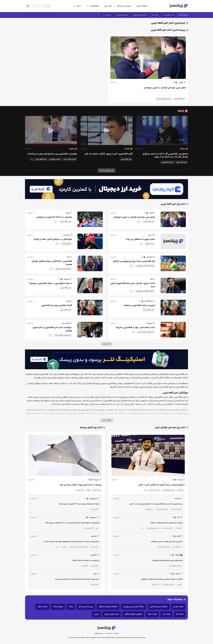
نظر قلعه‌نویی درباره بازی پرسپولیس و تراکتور (134, 261)
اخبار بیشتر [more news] (107, 344)
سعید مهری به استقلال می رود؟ (140, 239)
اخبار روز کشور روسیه (91, 428)
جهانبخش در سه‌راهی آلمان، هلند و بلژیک (53, 239)
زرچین (96, 614)
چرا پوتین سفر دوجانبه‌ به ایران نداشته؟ (86, 560)
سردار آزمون (149, 509)
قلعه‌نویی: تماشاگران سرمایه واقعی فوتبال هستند (52, 263)
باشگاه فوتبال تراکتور (63, 269)
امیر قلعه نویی (179, 99)
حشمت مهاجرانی (55, 159)
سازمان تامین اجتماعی (159, 607)
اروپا (97, 528)
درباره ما (116, 633)
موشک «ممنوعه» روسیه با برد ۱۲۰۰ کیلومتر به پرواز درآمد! (79, 504)
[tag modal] (32, 159)
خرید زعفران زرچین (112, 614)
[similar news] (175, 83)
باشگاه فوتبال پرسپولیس (140, 15)
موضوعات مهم (175, 599)
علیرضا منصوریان (167, 162)
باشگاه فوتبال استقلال (108, 607)
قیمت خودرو (178, 607)
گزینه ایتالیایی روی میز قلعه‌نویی (57, 305)
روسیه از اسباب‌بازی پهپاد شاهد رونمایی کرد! (81, 485)
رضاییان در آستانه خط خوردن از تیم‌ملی (54, 217)
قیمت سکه (152, 614)
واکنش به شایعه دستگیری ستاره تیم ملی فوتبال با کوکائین (162, 579)
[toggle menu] (93, 6)
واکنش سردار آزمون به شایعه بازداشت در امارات (166, 523)
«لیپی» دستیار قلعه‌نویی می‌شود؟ (139, 305)
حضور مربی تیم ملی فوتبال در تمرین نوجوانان (165, 88)
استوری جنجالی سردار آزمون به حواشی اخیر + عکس (161, 485)
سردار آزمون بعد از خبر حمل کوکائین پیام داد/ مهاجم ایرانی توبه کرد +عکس (156, 504)
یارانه (71, 607)
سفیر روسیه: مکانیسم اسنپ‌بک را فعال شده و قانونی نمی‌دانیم (77, 579)
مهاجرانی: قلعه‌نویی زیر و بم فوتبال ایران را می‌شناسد (52, 154)
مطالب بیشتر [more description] (107, 420)
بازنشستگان (42, 607)
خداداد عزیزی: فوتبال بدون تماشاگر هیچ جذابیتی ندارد (133, 285)
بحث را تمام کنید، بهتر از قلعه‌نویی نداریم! (136, 328)
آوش (182, 83)
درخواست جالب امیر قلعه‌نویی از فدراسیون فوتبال (52, 329)
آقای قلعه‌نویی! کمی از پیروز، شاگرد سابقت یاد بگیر (109, 154)
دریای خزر (64, 547)
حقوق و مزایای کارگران (133, 614)
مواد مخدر (180, 490)
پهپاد (88, 490)
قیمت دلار (166, 614)
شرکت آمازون (97, 490)
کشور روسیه (155, 15)
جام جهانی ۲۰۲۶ (107, 15)
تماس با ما (109, 633)
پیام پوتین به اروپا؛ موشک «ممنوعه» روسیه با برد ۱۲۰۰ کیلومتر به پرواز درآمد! (72, 523)
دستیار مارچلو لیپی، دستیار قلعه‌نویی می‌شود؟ (51, 283)
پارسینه (181, 480)
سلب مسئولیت (99, 633)
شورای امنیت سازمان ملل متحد (79, 547)
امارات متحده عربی (70, 159)
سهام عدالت (58, 607)
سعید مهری (150, 244)
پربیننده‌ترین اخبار (86, 607)
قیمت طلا (180, 614)
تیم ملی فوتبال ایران (169, 15)
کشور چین (85, 566)
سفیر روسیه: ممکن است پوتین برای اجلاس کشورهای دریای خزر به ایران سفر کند (71, 542)
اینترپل (179, 585)
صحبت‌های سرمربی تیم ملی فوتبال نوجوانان (167, 560)
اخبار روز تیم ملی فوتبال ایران (170, 428)
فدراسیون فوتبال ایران (122, 15)
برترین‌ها (97, 480)
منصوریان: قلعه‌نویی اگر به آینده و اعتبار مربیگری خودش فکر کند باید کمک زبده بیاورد (165, 155)
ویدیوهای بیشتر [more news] (107, 171)
